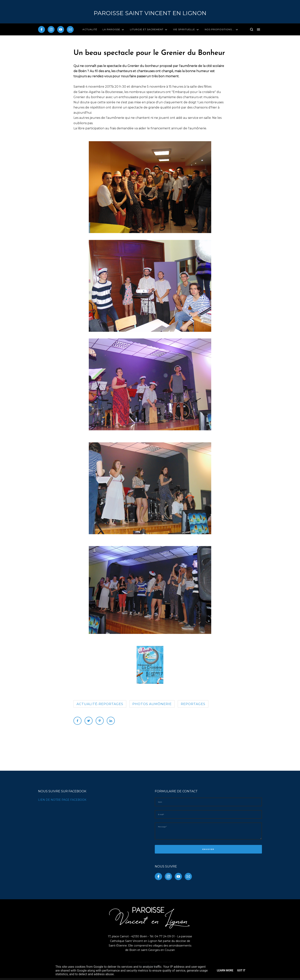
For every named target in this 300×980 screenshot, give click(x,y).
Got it (241, 970)
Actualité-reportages (100, 704)
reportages (193, 704)
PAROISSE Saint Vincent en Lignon (150, 13)
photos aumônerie (152, 704)
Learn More (225, 970)
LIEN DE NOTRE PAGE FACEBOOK (62, 800)
